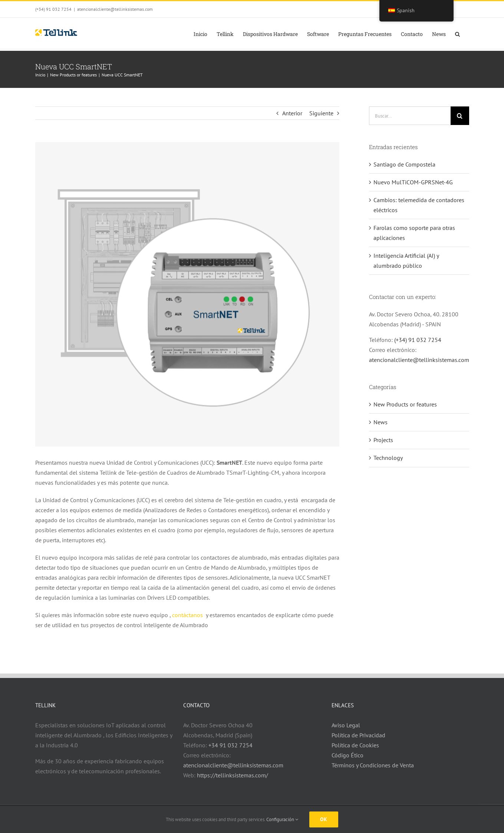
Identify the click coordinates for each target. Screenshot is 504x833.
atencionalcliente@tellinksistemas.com (115, 9)
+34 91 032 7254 (230, 745)
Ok (324, 819)
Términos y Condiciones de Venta (373, 765)
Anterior (292, 113)
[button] (457, 33)
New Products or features (405, 404)
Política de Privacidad (358, 735)
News (381, 422)
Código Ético (347, 755)
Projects (383, 440)
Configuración (282, 819)
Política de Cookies (355, 745)
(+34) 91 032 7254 (418, 340)
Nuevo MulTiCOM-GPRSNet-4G (413, 182)
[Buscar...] (410, 116)
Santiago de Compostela (404, 164)
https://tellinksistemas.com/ (233, 775)
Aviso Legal (346, 725)
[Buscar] (460, 116)
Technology (388, 458)
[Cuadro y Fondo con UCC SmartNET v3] (187, 294)
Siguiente (321, 113)
